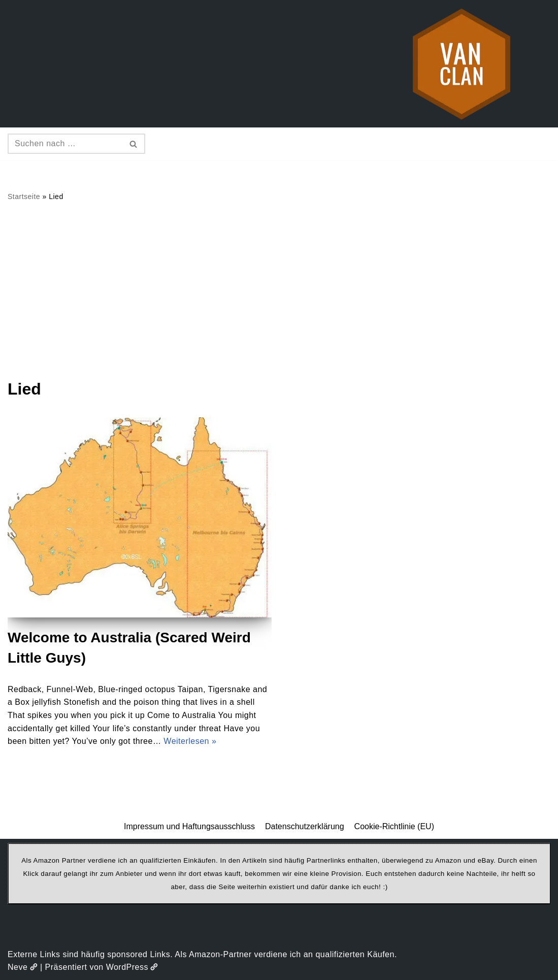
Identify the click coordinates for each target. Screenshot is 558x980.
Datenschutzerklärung (305, 826)
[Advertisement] (279, 290)
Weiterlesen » (190, 741)
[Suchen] (65, 144)
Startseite (24, 197)
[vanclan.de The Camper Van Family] (462, 64)
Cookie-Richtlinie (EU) (394, 826)
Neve (23, 967)
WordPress (132, 967)
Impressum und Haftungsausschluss (189, 826)
